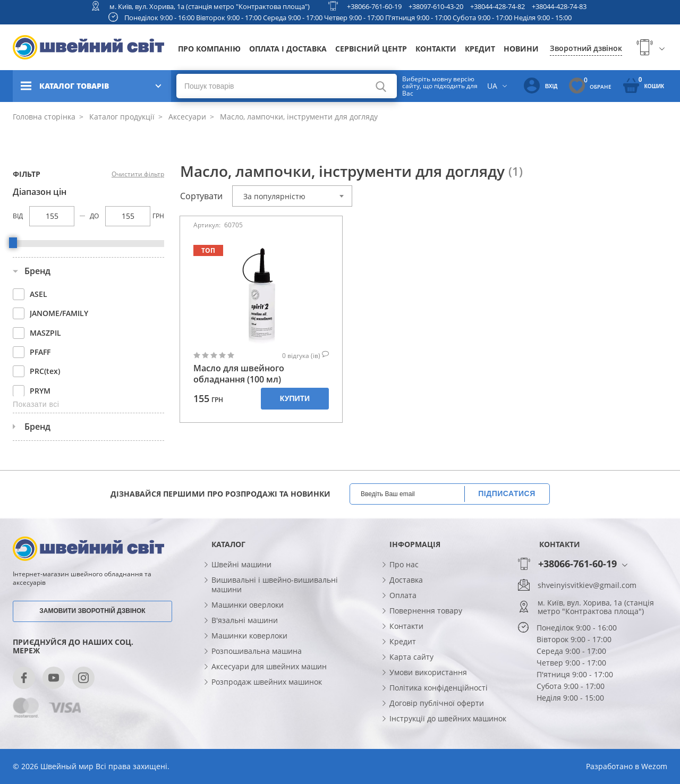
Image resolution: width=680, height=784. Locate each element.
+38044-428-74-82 (498, 6)
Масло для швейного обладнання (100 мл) (239, 374)
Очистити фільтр (138, 174)
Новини (521, 49)
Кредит (480, 49)
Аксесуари (186, 117)
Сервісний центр (371, 49)
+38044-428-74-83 (559, 6)
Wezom (654, 766)
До (94, 216)
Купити (295, 398)
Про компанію (209, 49)
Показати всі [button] (36, 404)
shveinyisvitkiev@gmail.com (587, 585)
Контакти (436, 49)
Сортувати (201, 196)
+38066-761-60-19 (374, 6)
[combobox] (292, 196)
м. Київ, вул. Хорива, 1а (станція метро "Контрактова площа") (210, 6)
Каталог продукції (121, 117)
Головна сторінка (44, 117)
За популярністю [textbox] (274, 196)
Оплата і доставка (288, 49)
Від (18, 216)
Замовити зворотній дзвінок (92, 611)
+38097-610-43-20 (436, 6)
